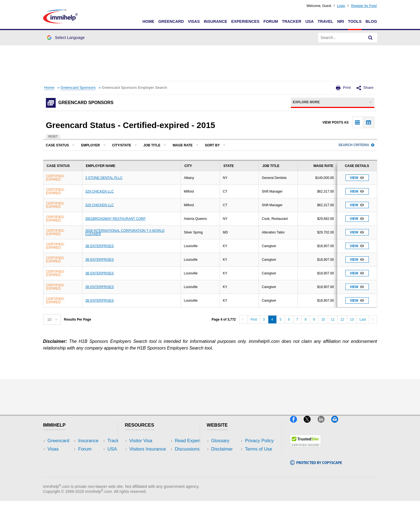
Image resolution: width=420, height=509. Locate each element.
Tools (355, 21)
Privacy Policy (226, 457)
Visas (194, 21)
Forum (271, 21)
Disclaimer (222, 449)
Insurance (216, 21)
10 (323, 319)
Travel (325, 21)
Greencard (171, 21)
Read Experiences (148, 457)
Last (363, 319)
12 (342, 319)
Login (341, 6)
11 (333, 319)
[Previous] (243, 319)
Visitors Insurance (148, 449)
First (254, 319)
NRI (341, 21)
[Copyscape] (316, 467)
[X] (310, 425)
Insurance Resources (151, 474)
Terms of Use (225, 466)
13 (352, 319)
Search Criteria (356, 145)
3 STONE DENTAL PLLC (104, 178)
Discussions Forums (150, 466)
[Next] (373, 319)
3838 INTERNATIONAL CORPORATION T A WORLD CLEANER (125, 232)
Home (148, 21)
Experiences (245, 21)
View (357, 178)
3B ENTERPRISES (100, 246)
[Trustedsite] (305, 450)
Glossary (220, 441)
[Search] (370, 38)
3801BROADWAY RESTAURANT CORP (115, 219)
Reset (53, 137)
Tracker (292, 21)
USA (310, 21)
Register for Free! (364, 6)
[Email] (337, 425)
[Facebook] (297, 425)
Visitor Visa (141, 441)
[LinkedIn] (324, 425)
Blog (371, 21)
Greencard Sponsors (78, 88)
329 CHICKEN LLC (100, 191)
